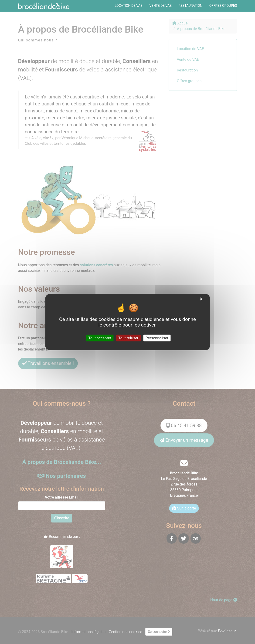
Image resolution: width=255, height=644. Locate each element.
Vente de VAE (160, 6)
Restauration (190, 6)
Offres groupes (223, 6)
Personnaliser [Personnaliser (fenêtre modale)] (157, 338)
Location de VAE (129, 6)
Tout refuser (128, 338)
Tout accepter (100, 338)
